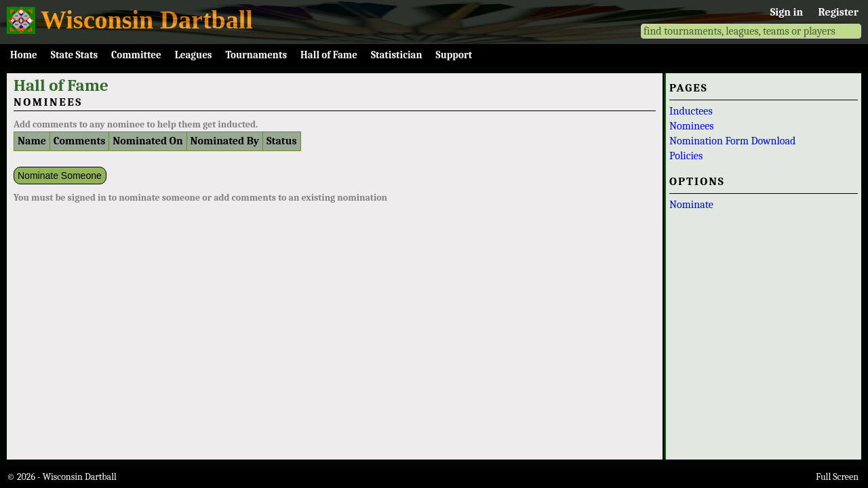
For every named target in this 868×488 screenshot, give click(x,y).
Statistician (397, 55)
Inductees (691, 111)
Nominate (691, 205)
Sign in (787, 12)
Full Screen (837, 477)
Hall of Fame (329, 55)
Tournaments (256, 55)
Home (24, 55)
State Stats (74, 55)
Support (454, 55)
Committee (136, 55)
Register (839, 12)
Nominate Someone (60, 176)
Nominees (692, 126)
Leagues (194, 55)
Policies (686, 156)
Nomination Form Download (732, 141)
